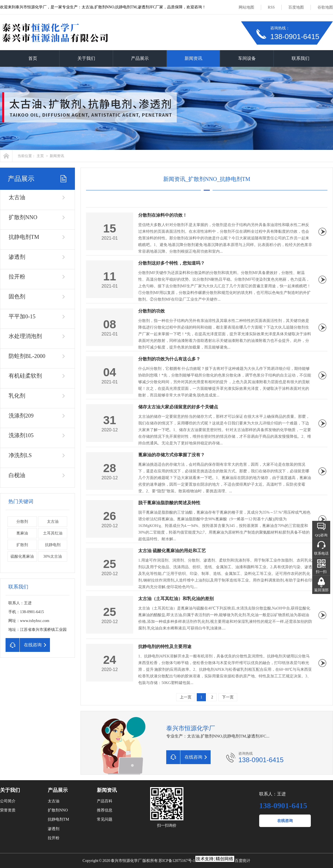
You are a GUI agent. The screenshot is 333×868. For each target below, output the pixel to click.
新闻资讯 (193, 58)
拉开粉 (17, 276)
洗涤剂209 (21, 416)
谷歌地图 (325, 7)
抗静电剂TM (24, 237)
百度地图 (296, 7)
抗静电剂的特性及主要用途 (165, 646)
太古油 (17, 197)
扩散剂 (22, 545)
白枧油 (17, 475)
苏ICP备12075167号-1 (177, 861)
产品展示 (140, 58)
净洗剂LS (20, 455)
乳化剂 (17, 396)
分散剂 (22, 522)
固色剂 (17, 296)
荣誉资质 (8, 810)
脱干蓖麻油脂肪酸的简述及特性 (169, 503)
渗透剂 (17, 257)
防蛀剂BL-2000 (27, 356)
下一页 (228, 697)
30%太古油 (53, 556)
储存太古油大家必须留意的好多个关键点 (178, 407)
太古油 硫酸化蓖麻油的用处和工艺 (172, 551)
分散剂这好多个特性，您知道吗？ (171, 263)
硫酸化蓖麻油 (22, 556)
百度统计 (243, 861)
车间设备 (247, 58)
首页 (33, 58)
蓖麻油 (22, 533)
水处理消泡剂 (25, 336)
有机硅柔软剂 (25, 376)
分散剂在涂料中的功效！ (163, 215)
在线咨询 (285, 821)
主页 (40, 156)
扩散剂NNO (23, 217)
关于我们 (86, 58)
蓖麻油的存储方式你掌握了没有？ (171, 455)
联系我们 (301, 58)
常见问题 (105, 819)
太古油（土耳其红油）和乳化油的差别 (176, 599)
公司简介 (8, 801)
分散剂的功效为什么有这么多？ (169, 359)
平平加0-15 (22, 316)
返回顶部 (321, 590)
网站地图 (246, 7)
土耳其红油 (53, 533)
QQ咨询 (321, 535)
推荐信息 (105, 810)
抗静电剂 (53, 545)
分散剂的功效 (152, 311)
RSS (271, 7)
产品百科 (105, 801)
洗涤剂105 (21, 435)
